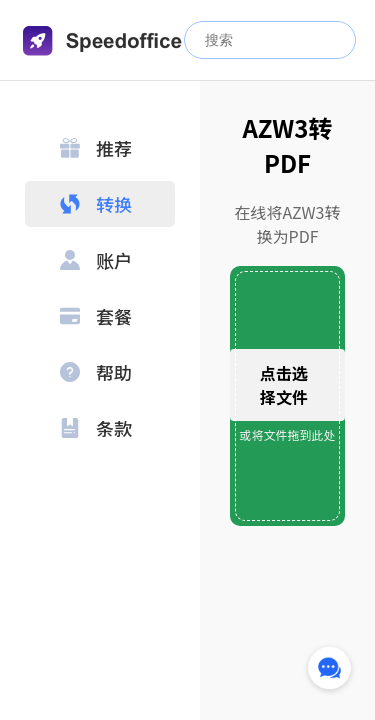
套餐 (96, 316)
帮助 (96, 372)
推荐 (96, 148)
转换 (96, 204)
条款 (96, 428)
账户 (96, 260)
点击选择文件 (284, 385)
